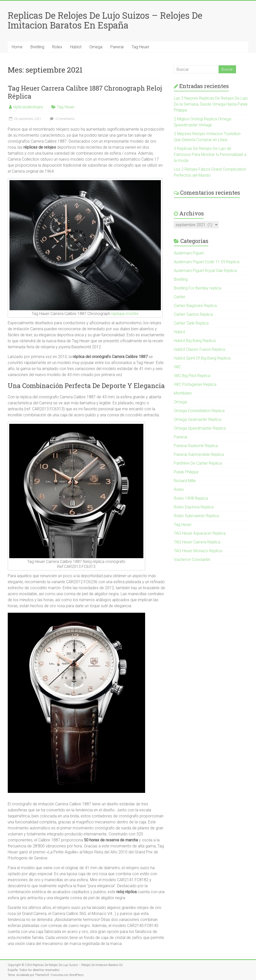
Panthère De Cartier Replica (198, 463)
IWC (177, 367)
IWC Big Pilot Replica (192, 376)
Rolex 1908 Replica (191, 498)
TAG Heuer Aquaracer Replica (200, 533)
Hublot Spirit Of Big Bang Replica (202, 358)
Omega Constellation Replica (199, 411)
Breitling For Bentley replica (198, 288)
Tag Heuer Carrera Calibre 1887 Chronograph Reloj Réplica (85, 92)
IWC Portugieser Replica (195, 384)
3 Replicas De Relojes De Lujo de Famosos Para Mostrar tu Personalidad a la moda (210, 154)
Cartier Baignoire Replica (195, 306)
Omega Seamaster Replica (198, 419)
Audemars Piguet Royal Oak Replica (205, 271)
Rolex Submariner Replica (196, 516)
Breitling (37, 47)
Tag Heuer (140, 47)
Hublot (76, 47)
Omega (96, 47)
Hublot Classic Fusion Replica (199, 349)
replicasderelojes (28, 107)
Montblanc (183, 393)
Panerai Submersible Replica (199, 454)
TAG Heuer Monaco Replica (198, 551)
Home (17, 47)
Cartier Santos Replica (193, 314)
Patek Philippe (186, 472)
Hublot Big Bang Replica (195, 341)
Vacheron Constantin (192, 560)
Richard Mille (185, 481)
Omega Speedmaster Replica (200, 428)
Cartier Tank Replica (191, 323)
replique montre (125, 314)
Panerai (117, 47)
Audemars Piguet (189, 253)
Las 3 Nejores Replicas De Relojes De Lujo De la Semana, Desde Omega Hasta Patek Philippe (211, 104)
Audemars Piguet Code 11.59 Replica (207, 262)
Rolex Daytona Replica (194, 507)
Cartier (180, 297)
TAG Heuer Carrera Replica (197, 542)
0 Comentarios (62, 119)
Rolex (57, 47)
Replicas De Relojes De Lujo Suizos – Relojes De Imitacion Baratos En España (105, 20)
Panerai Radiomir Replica (196, 446)
